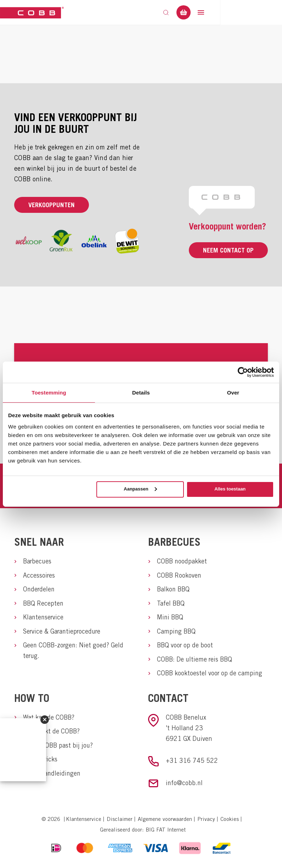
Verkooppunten (52, 205)
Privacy (206, 821)
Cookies (230, 821)
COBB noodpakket (182, 561)
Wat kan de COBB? (49, 719)
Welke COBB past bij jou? (58, 747)
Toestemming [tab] (49, 392)
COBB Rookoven (179, 575)
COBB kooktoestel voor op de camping (210, 674)
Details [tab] (141, 392)
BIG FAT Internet (166, 831)
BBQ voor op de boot (185, 646)
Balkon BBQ (173, 589)
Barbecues (37, 561)
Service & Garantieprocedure (62, 632)
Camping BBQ (176, 632)
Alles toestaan (230, 489)
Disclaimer (120, 821)
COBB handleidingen (52, 775)
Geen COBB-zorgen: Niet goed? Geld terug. (74, 651)
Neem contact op (228, 250)
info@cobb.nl (185, 785)
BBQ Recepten (43, 604)
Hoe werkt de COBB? (51, 733)
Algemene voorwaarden (165, 821)
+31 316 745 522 (192, 762)
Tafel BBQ (171, 604)
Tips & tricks (40, 761)
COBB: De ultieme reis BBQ (195, 660)
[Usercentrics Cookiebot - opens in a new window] (243, 372)
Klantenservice (44, 618)
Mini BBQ (170, 618)
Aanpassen (140, 489)
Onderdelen (39, 589)
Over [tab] (233, 392)
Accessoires (39, 575)
